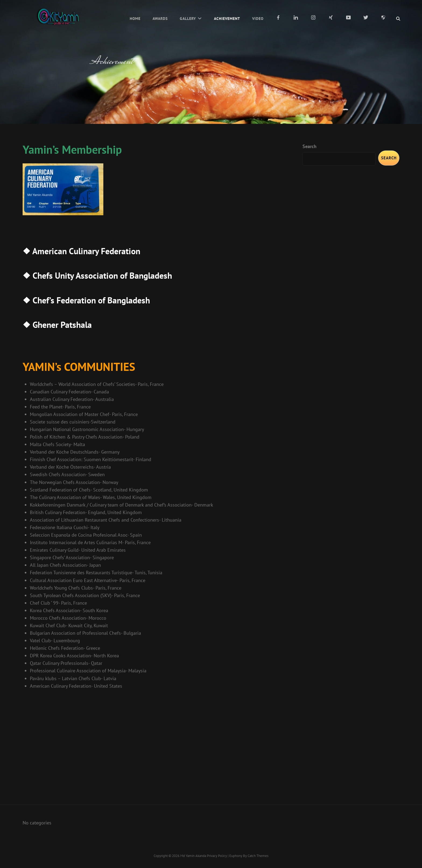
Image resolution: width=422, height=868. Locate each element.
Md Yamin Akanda (193, 856)
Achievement (227, 19)
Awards (160, 19)
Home (135, 19)
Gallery (188, 19)
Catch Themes (258, 856)
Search (310, 146)
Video (258, 19)
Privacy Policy (217, 856)
